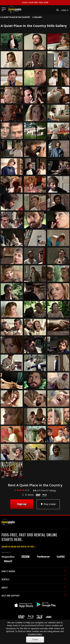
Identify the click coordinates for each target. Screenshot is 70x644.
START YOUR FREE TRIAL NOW (35, 3)
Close (35, 639)
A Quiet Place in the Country (16, 17)
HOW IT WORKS (34, 571)
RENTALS (34, 579)
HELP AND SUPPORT (34, 596)
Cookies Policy (35, 634)
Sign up (22, 504)
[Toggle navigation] (5, 9)
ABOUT (34, 587)
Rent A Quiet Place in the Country (35, 485)
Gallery (38, 17)
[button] (57, 10)
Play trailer (48, 504)
